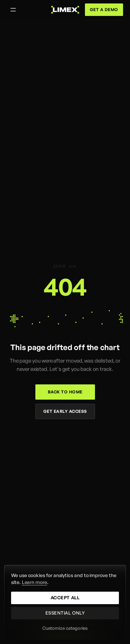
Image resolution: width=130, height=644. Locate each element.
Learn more (34, 582)
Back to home (65, 392)
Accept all (65, 598)
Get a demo (104, 10)
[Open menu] (13, 10)
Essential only (65, 613)
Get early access (65, 411)
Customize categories (65, 628)
